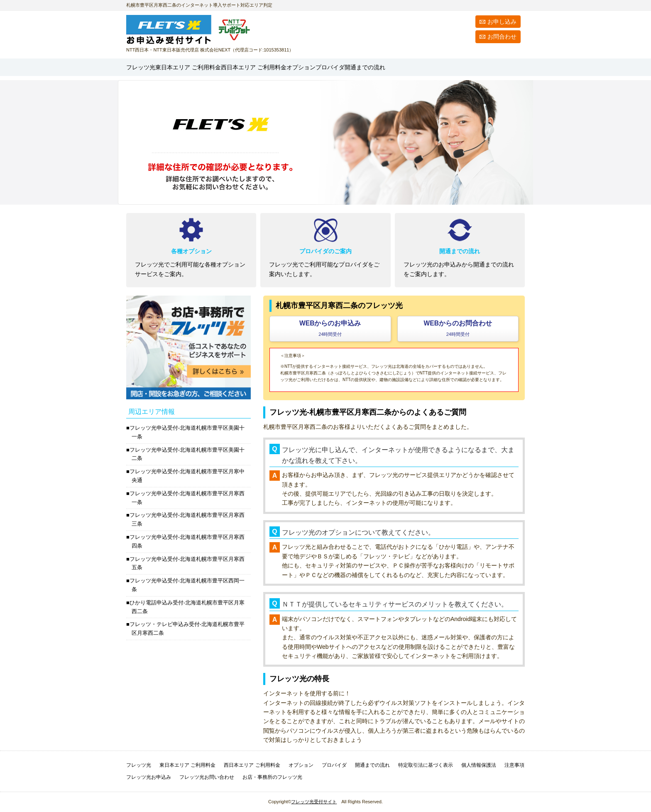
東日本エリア (221, 67)
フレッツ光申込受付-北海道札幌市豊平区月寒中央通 (187, 476)
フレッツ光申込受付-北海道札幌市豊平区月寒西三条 (187, 519)
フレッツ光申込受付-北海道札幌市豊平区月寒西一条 (187, 498)
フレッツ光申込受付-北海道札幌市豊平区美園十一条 (187, 432)
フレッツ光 (149, 67)
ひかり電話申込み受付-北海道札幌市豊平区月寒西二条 (187, 607)
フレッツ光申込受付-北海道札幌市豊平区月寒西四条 (187, 541)
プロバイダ (440, 67)
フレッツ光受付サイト (314, 802)
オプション (395, 67)
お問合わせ (502, 37)
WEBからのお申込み (330, 328)
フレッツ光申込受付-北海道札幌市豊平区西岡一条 (187, 585)
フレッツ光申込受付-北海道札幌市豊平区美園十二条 (187, 454)
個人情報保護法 (479, 765)
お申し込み (502, 22)
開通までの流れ (494, 67)
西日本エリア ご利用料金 (252, 765)
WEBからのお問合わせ (458, 328)
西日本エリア (322, 67)
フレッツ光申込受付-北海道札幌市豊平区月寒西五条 (187, 563)
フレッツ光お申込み (149, 777)
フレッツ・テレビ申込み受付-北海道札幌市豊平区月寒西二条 (187, 629)
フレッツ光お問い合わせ (207, 777)
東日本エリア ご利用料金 (187, 765)
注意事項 (514, 765)
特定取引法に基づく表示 (426, 765)
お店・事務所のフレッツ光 (272, 777)
